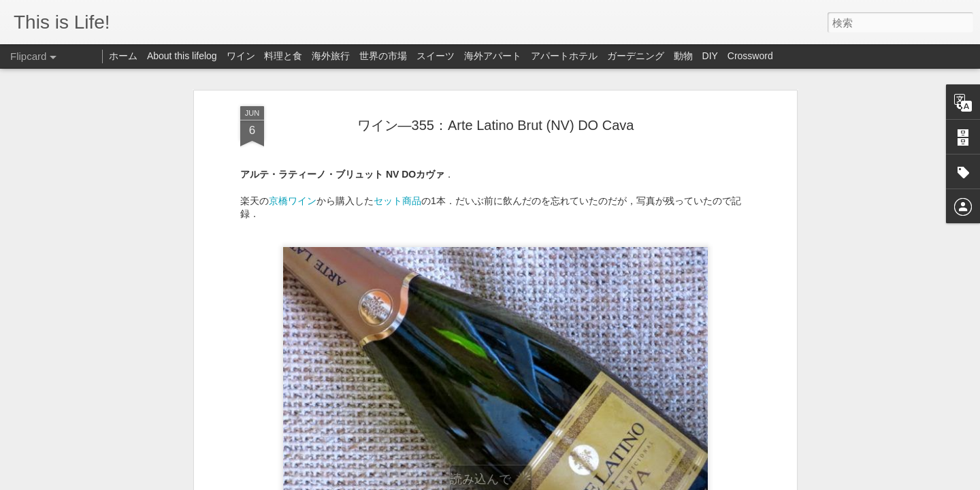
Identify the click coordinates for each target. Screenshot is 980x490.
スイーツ (436, 56)
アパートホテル (564, 56)
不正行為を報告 (646, 481)
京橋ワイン (293, 120)
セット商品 (397, 120)
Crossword (750, 56)
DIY (710, 56)
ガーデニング (636, 56)
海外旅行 (331, 56)
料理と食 (283, 56)
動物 (683, 56)
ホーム (123, 56)
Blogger (603, 481)
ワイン (241, 56)
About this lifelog (182, 56)
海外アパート (493, 56)
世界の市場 (383, 56)
